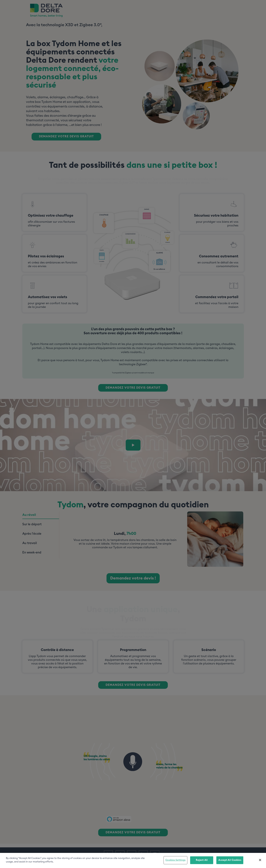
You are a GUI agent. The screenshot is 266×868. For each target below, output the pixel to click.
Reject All (202, 860)
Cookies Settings (175, 860)
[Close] (260, 860)
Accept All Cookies (230, 860)
